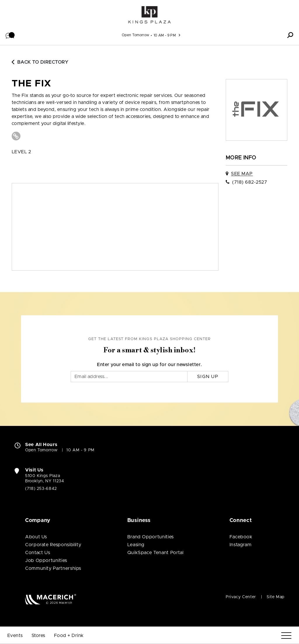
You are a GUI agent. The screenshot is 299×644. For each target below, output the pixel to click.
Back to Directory (40, 62)
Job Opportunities (46, 561)
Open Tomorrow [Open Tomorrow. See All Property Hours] (41, 450)
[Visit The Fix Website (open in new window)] (16, 136)
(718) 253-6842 (41, 489)
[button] (10, 35)
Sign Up (208, 377)
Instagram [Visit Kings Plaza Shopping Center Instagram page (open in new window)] (241, 545)
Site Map (275, 597)
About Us (36, 537)
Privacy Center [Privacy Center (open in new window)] (241, 597)
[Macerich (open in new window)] (51, 599)
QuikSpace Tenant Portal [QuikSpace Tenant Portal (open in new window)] (155, 553)
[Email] (129, 377)
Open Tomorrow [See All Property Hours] (136, 35)
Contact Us (38, 553)
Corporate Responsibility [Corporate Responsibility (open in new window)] (53, 545)
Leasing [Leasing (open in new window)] (136, 545)
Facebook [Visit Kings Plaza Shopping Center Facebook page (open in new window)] (241, 537)
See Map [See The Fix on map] (242, 174)
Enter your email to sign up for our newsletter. (149, 365)
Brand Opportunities (151, 537)
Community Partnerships (53, 568)
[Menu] (286, 636)
